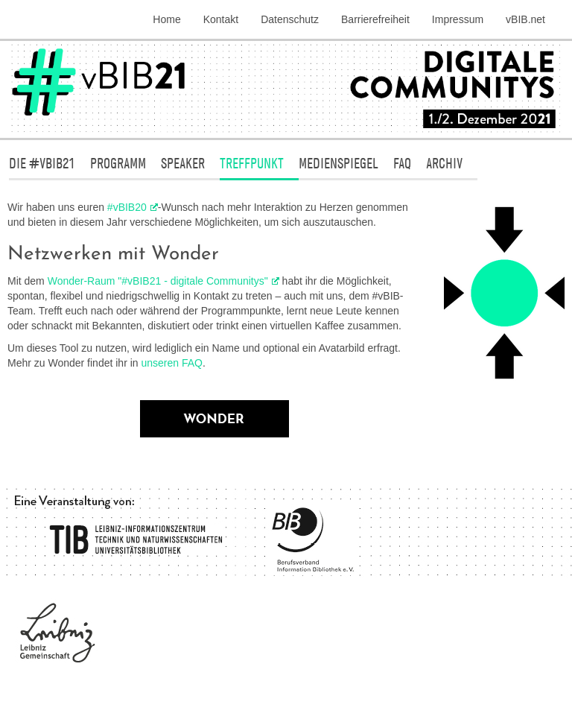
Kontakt (221, 19)
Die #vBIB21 (42, 163)
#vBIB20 (127, 207)
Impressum (458, 19)
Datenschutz (290, 19)
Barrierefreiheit (375, 19)
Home (166, 19)
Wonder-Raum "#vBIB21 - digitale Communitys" (158, 281)
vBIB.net (525, 19)
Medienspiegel (339, 163)
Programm (118, 163)
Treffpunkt (252, 163)
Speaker (183, 163)
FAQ (402, 163)
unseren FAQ (172, 363)
